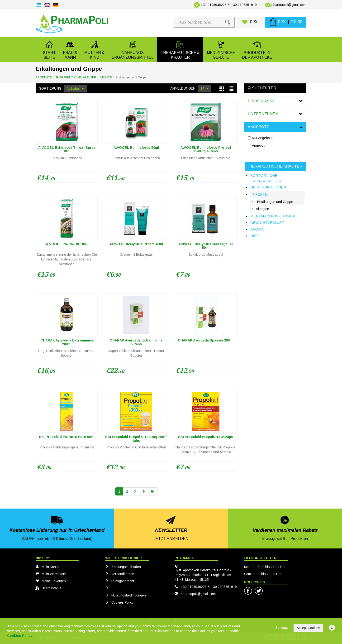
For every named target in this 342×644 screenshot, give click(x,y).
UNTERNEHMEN (263, 114)
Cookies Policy (119, 602)
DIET (255, 236)
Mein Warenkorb (51, 574)
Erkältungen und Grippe (275, 202)
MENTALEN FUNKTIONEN (273, 216)
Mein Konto (47, 567)
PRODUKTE (44, 77)
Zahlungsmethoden (123, 567)
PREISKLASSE (261, 101)
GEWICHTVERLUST (267, 223)
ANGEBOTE (259, 127)
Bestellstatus (49, 588)
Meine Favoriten (51, 581)
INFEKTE (106, 77)
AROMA (257, 229)
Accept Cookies (308, 628)
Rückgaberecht (120, 581)
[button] (70, 49)
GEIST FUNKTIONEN (268, 187)
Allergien (262, 209)
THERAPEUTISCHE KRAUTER (76, 77)
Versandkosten (120, 574)
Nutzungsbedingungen (126, 595)
